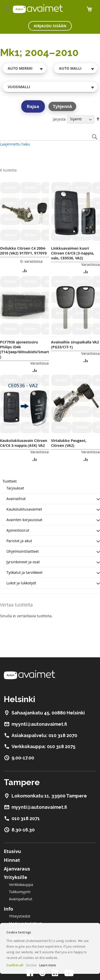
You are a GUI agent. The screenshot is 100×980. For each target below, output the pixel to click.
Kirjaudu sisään (50, 26)
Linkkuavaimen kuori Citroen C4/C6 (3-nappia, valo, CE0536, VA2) (73, 253)
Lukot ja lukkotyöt (21, 583)
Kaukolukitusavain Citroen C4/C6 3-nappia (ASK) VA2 (24, 443)
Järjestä (59, 119)
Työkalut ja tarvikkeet (24, 572)
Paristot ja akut (19, 541)
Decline (31, 965)
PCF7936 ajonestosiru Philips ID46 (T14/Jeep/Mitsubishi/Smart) (24, 349)
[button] (25, 270)
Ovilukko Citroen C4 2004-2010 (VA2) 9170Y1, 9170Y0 (23, 251)
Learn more (48, 965)
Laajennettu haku (15, 144)
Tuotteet (10, 481)
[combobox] (24, 68)
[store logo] (38, 9)
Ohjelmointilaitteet (23, 551)
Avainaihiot (16, 499)
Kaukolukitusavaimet (24, 509)
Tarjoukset (15, 488)
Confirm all (15, 965)
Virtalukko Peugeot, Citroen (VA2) (69, 443)
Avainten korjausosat (24, 520)
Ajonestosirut (18, 530)
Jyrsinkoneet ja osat (23, 562)
